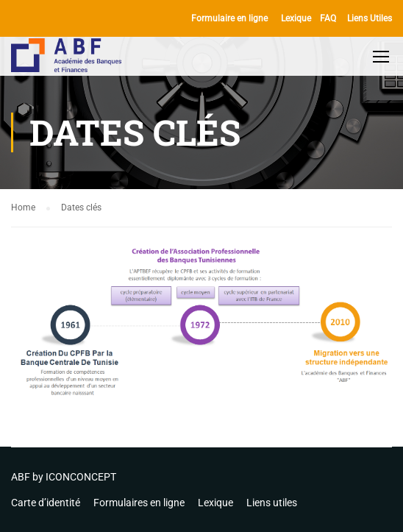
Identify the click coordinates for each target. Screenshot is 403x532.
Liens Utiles (370, 18)
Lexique (296, 18)
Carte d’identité (46, 503)
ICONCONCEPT (81, 477)
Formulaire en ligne (229, 18)
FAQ (328, 18)
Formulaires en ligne (139, 503)
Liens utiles (272, 503)
